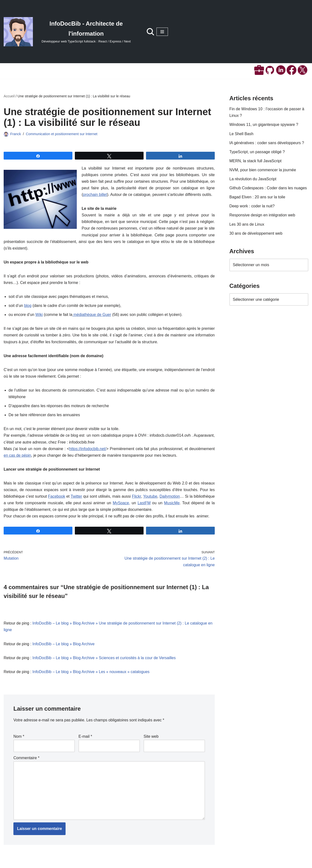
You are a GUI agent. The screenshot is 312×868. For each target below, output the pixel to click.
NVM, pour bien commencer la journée (263, 170)
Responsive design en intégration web (262, 216)
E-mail (85, 738)
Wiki (39, 315)
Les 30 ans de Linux (247, 225)
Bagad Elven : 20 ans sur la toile (257, 197)
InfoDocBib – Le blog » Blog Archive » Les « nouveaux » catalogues (91, 673)
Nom (19, 738)
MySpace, (122, 504)
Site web (151, 738)
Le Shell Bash (241, 134)
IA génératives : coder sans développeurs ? (267, 143)
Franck (16, 134)
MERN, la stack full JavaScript (255, 161)
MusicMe (172, 504)
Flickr (136, 497)
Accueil (9, 96)
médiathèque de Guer (92, 315)
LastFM (144, 504)
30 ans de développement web (256, 234)
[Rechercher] (150, 32)
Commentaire (26, 759)
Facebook (57, 497)
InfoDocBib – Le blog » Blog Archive (63, 645)
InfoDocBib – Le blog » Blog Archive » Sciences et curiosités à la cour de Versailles (104, 659)
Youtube (150, 497)
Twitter (76, 497)
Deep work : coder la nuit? (252, 206)
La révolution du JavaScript (253, 179)
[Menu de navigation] (162, 32)
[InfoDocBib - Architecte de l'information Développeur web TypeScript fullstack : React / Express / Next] (70, 32)
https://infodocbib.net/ (88, 449)
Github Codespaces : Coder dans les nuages (268, 188)
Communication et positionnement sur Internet (62, 134)
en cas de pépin (17, 456)
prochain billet (95, 195)
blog (28, 306)
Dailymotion (170, 497)
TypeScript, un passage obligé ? (257, 152)
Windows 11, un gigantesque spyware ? (264, 125)
